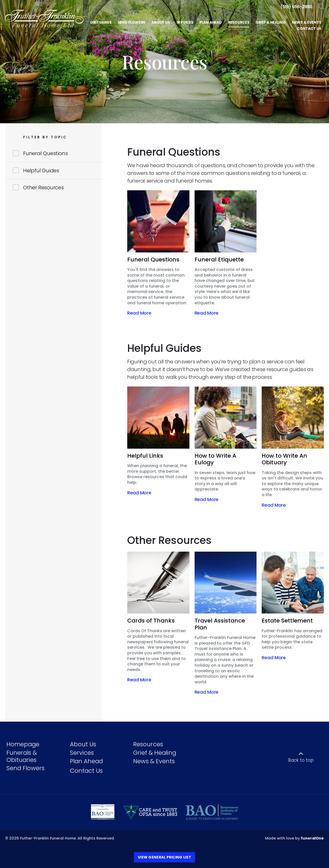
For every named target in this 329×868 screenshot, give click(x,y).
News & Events (154, 761)
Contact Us (86, 771)
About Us (83, 744)
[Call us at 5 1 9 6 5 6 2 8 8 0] (296, 7)
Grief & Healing (155, 753)
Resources (148, 744)
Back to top (301, 760)
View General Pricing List (164, 857)
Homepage (23, 744)
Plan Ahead (86, 761)
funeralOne (312, 838)
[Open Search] (322, 7)
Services (82, 753)
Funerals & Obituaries (22, 756)
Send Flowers (25, 768)
